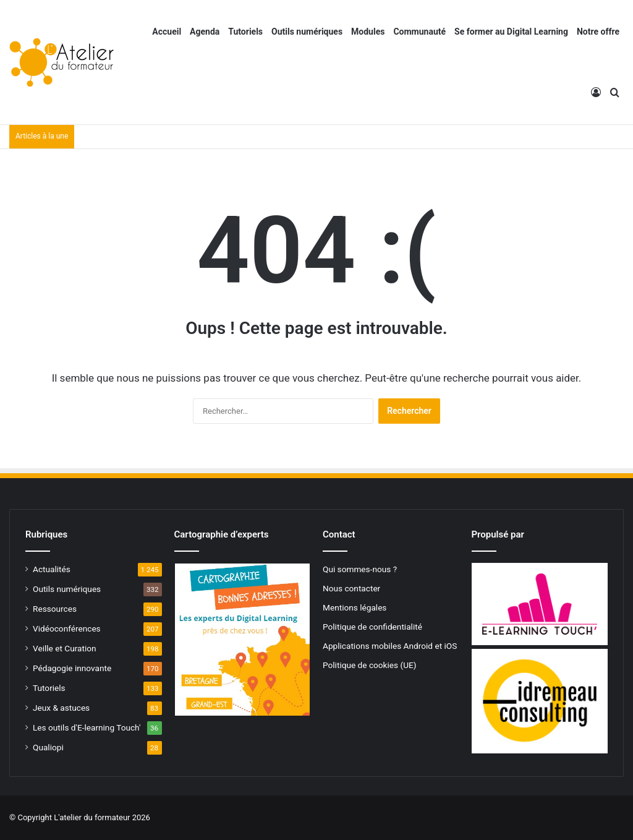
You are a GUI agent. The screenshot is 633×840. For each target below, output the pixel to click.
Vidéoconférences (67, 628)
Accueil (167, 32)
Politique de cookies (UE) (370, 665)
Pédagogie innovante (72, 668)
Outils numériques (307, 32)
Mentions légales (355, 607)
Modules (368, 32)
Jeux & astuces (61, 708)
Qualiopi (48, 747)
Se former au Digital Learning (511, 32)
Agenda (205, 32)
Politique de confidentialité (372, 627)
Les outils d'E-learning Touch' (87, 727)
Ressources (55, 609)
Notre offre (598, 32)
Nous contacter (351, 588)
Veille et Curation (65, 648)
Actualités (52, 569)
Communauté (419, 32)
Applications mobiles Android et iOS (390, 646)
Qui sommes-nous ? (360, 569)
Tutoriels (245, 32)
